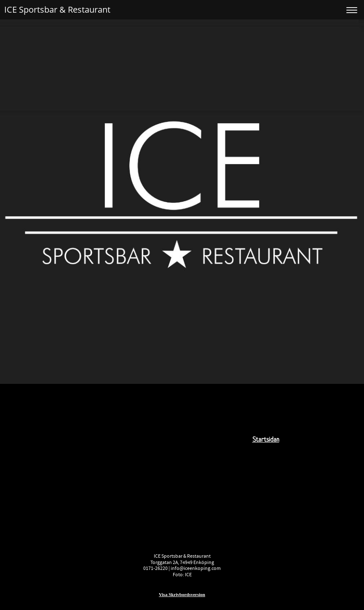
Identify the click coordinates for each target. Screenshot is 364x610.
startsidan (266, 440)
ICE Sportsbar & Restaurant (57, 9)
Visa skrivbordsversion (182, 594)
